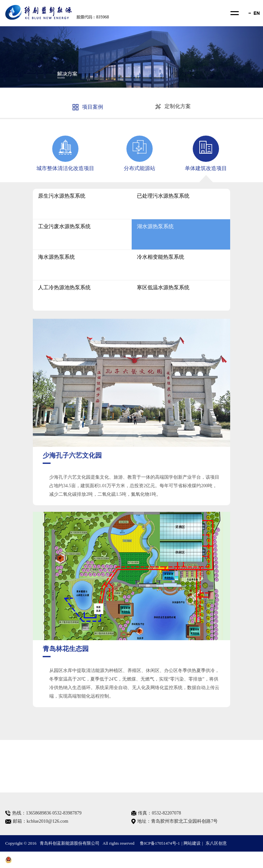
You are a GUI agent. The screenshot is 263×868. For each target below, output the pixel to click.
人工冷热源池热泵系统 (64, 287)
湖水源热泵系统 (155, 226)
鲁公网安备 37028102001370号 (37, 860)
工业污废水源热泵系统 (64, 226)
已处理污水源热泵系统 (163, 196)
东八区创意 (216, 843)
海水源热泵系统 (56, 257)
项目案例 (88, 107)
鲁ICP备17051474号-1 (160, 843)
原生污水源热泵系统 (62, 196)
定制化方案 (173, 106)
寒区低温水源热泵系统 (163, 287)
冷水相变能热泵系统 (161, 257)
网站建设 (192, 843)
